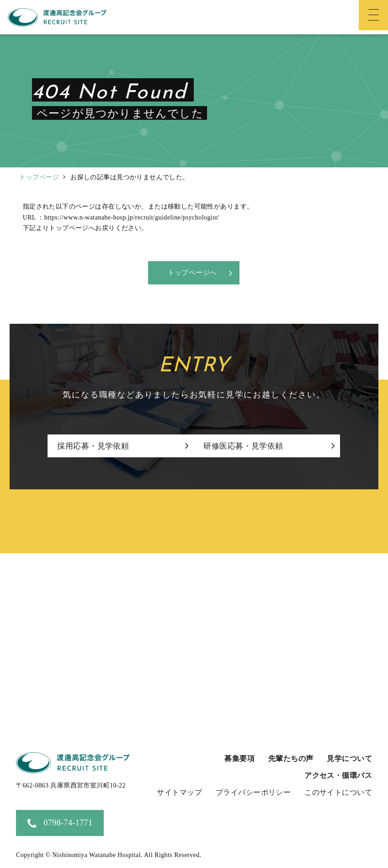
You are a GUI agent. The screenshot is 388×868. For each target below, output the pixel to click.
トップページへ (192, 273)
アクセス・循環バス (338, 776)
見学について (349, 759)
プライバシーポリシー (253, 793)
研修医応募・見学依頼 (252, 447)
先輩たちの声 (291, 759)
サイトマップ (179, 793)
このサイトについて (338, 793)
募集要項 (239, 759)
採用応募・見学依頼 (93, 447)
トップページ (39, 177)
